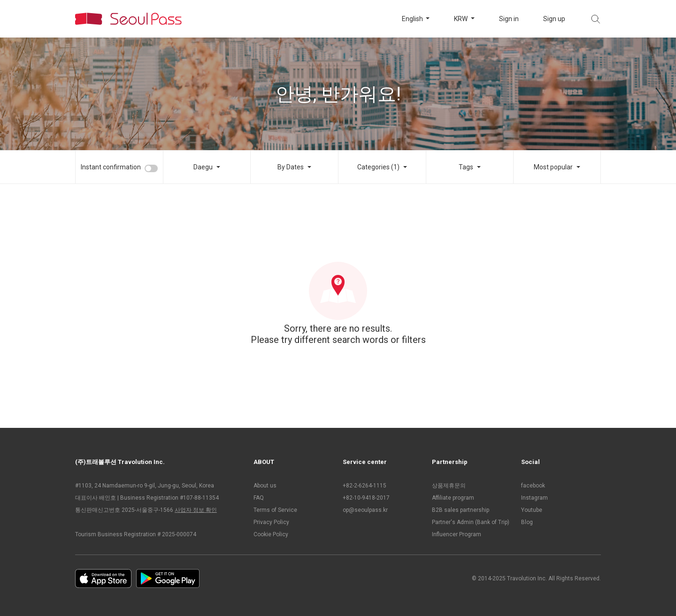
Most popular (553, 167)
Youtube (532, 510)
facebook (533, 486)
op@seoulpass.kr (365, 510)
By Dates (291, 167)
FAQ (259, 498)
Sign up (554, 19)
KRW (461, 19)
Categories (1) (378, 167)
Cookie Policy (271, 534)
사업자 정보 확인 (196, 510)
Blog (527, 522)
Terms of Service (275, 510)
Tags (466, 167)
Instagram (534, 498)
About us (265, 486)
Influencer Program (457, 534)
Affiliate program (453, 498)
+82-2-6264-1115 (365, 486)
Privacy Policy (271, 522)
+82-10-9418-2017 (366, 498)
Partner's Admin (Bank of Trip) (471, 522)
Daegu (203, 167)
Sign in (509, 19)
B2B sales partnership (461, 510)
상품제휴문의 (449, 486)
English (413, 19)
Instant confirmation (111, 167)
